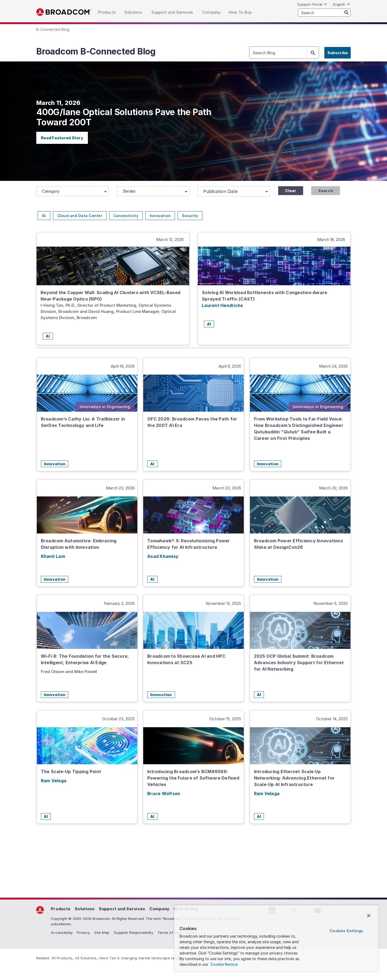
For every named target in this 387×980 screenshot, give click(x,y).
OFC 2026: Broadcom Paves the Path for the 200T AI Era (192, 422)
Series (129, 191)
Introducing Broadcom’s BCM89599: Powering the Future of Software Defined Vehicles (193, 778)
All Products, (62, 958)
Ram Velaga (54, 781)
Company (159, 909)
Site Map (102, 933)
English (342, 4)
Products (61, 909)
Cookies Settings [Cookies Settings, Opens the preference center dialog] (346, 931)
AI (44, 216)
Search (326, 191)
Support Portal (312, 4)
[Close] (369, 916)
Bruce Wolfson (164, 793)
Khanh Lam (53, 556)
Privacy (83, 933)
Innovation (160, 216)
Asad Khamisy (163, 556)
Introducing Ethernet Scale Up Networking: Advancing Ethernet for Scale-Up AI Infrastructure (294, 778)
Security (190, 216)
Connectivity (126, 216)
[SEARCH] (324, 13)
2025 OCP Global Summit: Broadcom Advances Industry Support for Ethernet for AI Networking (299, 663)
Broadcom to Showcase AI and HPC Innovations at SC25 (186, 659)
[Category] (73, 191)
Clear (291, 191)
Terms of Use (169, 933)
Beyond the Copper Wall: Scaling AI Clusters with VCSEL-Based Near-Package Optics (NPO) (110, 296)
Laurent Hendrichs (222, 305)
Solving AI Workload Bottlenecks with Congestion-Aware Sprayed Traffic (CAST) (264, 296)
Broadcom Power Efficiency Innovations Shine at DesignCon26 (298, 544)
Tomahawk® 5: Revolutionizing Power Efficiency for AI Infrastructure (189, 544)
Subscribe (338, 53)
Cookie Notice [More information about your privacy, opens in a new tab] (224, 964)
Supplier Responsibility (133, 933)
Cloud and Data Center (80, 216)
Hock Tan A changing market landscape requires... (144, 958)
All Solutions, (86, 958)
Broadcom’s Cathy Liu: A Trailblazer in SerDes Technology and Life (83, 422)
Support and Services (122, 909)
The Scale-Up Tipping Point (71, 771)
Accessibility (62, 933)
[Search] (346, 12)
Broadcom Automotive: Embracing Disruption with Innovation (79, 544)
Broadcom (64, 12)
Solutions (85, 909)
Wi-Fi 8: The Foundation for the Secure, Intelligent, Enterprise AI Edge (85, 659)
